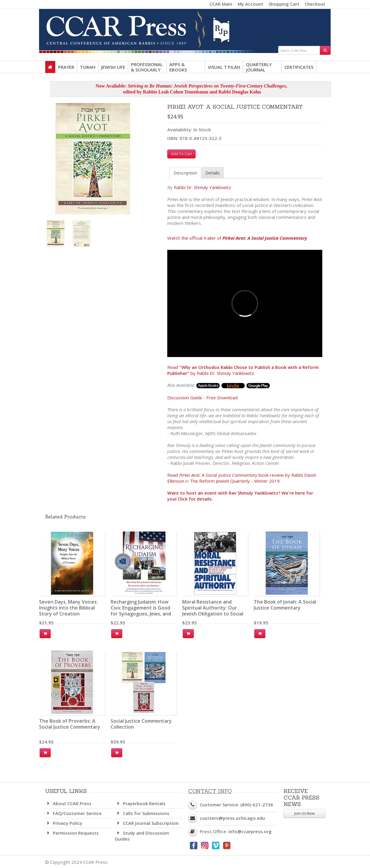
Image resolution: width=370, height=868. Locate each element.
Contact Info (210, 791)
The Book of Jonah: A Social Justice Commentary (285, 605)
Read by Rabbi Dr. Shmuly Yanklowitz (243, 370)
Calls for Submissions (142, 813)
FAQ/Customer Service (73, 813)
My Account (250, 4)
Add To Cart (181, 154)
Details (213, 173)
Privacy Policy (64, 823)
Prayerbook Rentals (140, 803)
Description (185, 173)
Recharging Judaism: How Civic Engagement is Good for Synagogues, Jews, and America (141, 611)
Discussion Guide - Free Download (202, 398)
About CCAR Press (68, 803)
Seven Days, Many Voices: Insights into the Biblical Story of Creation (68, 608)
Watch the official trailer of (237, 238)
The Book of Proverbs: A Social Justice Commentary (70, 724)
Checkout (315, 4)
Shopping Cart (284, 4)
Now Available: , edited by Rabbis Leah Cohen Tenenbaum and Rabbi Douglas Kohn (191, 89)
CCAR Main (221, 4)
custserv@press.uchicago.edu (232, 818)
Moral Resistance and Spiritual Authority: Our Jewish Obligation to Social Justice (213, 611)
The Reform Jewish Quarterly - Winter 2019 (235, 481)
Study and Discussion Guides (142, 836)
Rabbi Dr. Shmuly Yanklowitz (202, 187)
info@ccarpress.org (250, 831)
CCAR (185, 27)
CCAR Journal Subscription (147, 823)
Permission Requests (72, 833)
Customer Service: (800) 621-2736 (236, 805)
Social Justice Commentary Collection (141, 724)
